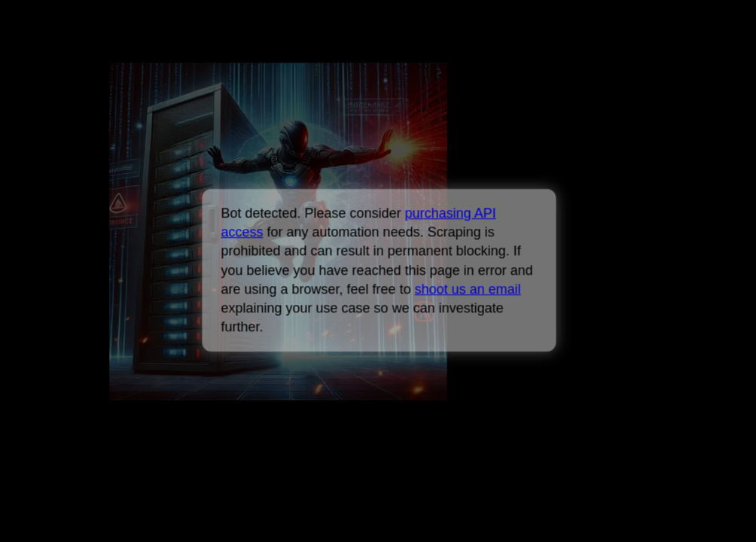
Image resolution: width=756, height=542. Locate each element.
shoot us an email (467, 289)
